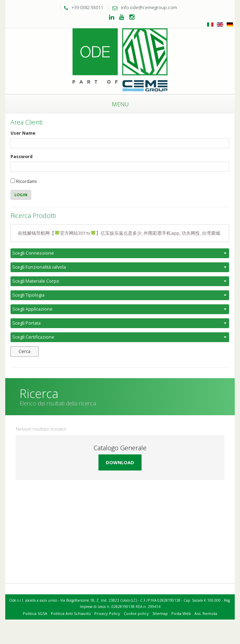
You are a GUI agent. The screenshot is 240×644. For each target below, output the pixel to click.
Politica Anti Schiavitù (71, 613)
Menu (120, 104)
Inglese (220, 24)
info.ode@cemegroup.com (143, 7)
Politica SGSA (35, 613)
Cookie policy (136, 613)
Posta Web (181, 613)
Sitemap (160, 613)
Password (22, 157)
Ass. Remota (206, 613)
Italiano (210, 24)
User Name (23, 133)
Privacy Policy (107, 613)
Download (120, 462)
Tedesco (230, 24)
